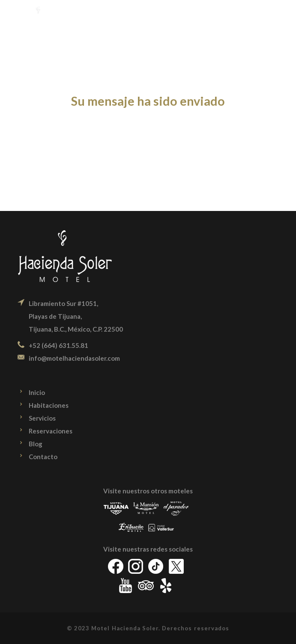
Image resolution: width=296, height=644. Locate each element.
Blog (36, 444)
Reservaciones (51, 431)
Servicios (42, 418)
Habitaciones (49, 405)
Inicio (37, 392)
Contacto (43, 457)
